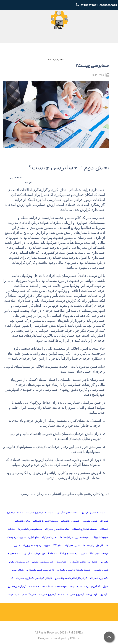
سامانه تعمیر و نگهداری (67, 513)
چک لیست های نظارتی (43, 562)
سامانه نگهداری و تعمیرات (52, 594)
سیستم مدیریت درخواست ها (74, 537)
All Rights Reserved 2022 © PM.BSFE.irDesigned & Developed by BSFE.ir (59, 635)
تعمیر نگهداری (29, 594)
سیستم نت (61, 586)
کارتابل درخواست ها (93, 545)
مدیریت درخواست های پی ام (36, 545)
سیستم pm (14, 594)
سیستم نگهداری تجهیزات (84, 529)
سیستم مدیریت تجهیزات (30, 529)
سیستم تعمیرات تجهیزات (45, 521)
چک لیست (61, 562)
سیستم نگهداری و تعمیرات (40, 513)
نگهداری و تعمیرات (70, 521)
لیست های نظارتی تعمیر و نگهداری (74, 570)
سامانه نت (34, 586)
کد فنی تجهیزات (92, 586)
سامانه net (47, 586)
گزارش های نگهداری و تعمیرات (82, 594)
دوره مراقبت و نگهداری (34, 554)
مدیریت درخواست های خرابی (43, 537)
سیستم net (76, 586)
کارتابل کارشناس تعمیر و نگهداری (71, 578)
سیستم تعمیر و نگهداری (93, 513)
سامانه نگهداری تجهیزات (57, 529)
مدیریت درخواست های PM (67, 545)
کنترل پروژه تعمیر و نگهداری (83, 562)
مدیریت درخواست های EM (73, 554)
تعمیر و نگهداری (90, 521)
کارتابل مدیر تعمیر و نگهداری (40, 570)
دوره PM (52, 554)
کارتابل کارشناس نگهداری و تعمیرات (34, 578)
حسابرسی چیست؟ (92, 65)
